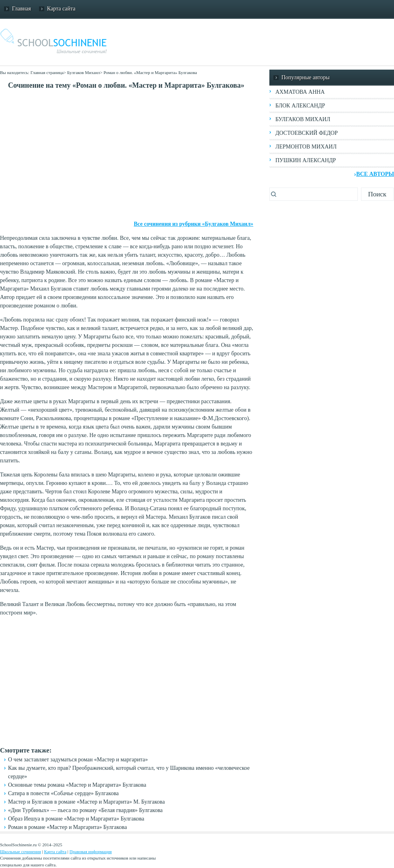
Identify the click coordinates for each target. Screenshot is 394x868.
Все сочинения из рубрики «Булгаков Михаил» (194, 224)
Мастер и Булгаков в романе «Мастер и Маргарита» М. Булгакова (86, 802)
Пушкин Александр (306, 160)
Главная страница (47, 72)
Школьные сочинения (21, 852)
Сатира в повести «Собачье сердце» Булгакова (63, 793)
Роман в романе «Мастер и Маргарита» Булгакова (68, 827)
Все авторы (375, 174)
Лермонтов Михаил (306, 147)
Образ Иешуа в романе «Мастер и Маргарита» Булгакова (76, 819)
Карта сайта (61, 9)
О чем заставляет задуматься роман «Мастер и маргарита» (78, 760)
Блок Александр (300, 106)
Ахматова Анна (300, 92)
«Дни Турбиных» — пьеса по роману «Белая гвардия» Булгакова (85, 810)
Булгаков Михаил (83, 72)
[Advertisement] (127, 155)
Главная (22, 9)
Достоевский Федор (307, 133)
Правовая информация (91, 852)
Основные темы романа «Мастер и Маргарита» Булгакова (77, 785)
